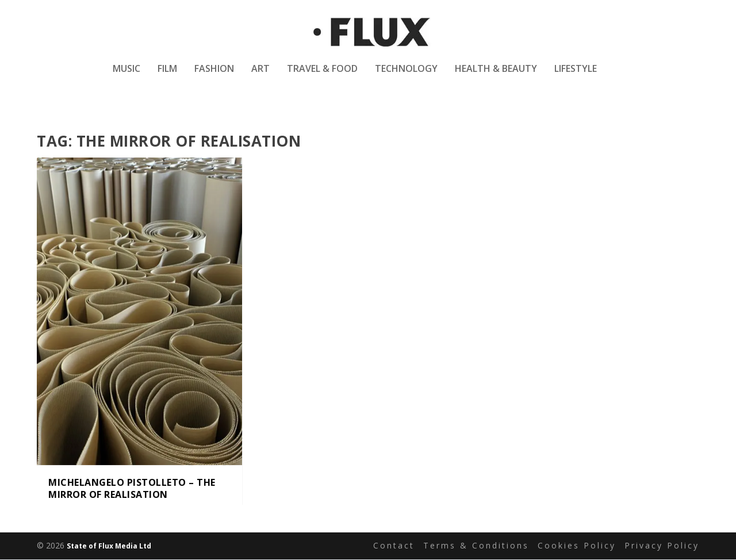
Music (126, 77)
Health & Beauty (496, 77)
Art (260, 77)
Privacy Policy (662, 546)
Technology (406, 77)
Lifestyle (576, 77)
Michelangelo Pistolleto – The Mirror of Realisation (132, 489)
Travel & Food (322, 77)
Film (167, 77)
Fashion (214, 77)
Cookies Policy (577, 546)
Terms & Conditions (476, 546)
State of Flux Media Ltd (109, 546)
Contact (394, 546)
